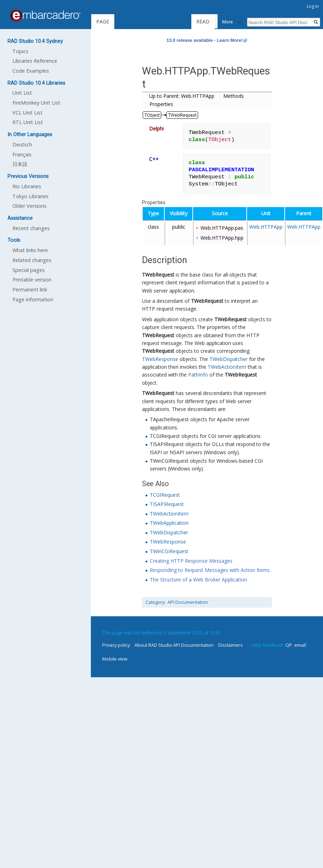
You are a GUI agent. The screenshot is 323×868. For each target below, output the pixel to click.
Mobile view (115, 659)
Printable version (32, 280)
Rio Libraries (27, 186)
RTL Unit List (28, 122)
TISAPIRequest (167, 504)
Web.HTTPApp (266, 227)
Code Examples (31, 71)
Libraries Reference (35, 61)
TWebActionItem (227, 367)
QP (289, 645)
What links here (30, 250)
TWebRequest (158, 275)
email (300, 645)
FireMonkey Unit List (36, 103)
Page (103, 21)
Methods (234, 96)
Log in (313, 6)
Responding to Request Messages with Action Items (210, 570)
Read (202, 21)
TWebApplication (169, 523)
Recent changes (31, 228)
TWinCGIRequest (169, 551)
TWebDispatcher (229, 359)
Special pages (29, 270)
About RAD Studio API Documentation (174, 645)
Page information (33, 299)
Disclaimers (231, 645)
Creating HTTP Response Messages (191, 561)
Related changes (32, 260)
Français (22, 154)
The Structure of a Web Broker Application (198, 580)
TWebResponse (160, 359)
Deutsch (22, 144)
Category (155, 602)
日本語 (20, 164)
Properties (161, 104)
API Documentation (188, 602)
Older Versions (29, 206)
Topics (20, 51)
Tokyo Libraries (31, 196)
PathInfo (198, 375)
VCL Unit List (28, 113)
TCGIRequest (165, 495)
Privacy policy (116, 645)
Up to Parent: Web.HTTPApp (182, 96)
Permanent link (30, 290)
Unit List (22, 93)
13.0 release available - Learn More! (205, 40)
